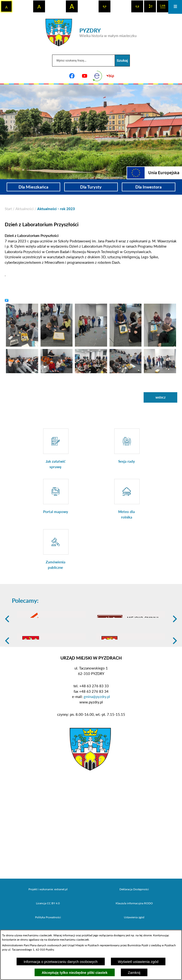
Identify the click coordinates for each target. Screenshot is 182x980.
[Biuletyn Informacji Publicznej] (110, 76)
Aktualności (25, 209)
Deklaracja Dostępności (134, 926)
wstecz (160, 397)
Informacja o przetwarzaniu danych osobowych (61, 962)
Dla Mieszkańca (33, 187)
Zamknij (134, 973)
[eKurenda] (97, 76)
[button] (22, 325)
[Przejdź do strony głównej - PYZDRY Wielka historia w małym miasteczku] (91, 33)
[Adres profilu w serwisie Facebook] (72, 76)
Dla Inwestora (148, 187)
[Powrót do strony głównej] (8, 209)
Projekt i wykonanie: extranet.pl (48, 926)
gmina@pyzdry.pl (97, 733)
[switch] (105, 6)
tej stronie (146, 935)
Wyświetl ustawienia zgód (138, 962)
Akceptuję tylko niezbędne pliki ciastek (75, 973)
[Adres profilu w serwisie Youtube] (85, 76)
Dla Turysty (91, 187)
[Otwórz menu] (175, 7)
